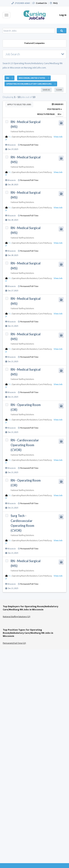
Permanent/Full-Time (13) (14, 643)
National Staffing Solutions (22, 131)
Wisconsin (11, 145)
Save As (46, 90)
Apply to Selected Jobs (19, 104)
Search (62, 31)
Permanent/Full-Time (29, 145)
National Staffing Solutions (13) (17, 616)
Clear (59, 90)
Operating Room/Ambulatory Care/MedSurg (32, 137)
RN (10, 137)
